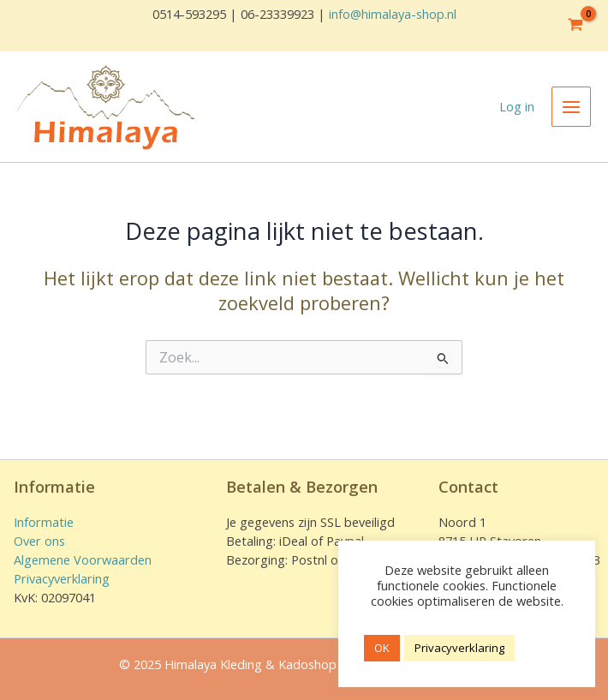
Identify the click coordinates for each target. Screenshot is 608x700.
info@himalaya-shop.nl (393, 14)
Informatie (44, 522)
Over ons (39, 541)
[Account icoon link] (517, 107)
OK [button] (382, 648)
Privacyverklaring (62, 578)
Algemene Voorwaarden (83, 559)
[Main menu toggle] (571, 106)
